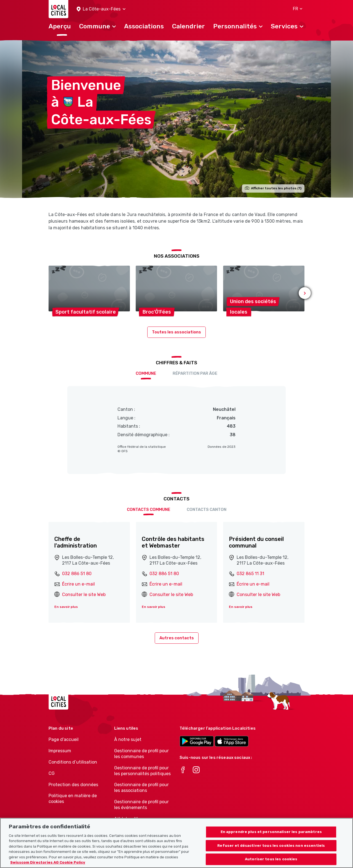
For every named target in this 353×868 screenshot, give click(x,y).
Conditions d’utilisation (73, 762)
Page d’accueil (64, 739)
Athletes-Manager (133, 819)
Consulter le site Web (84, 595)
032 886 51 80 (77, 574)
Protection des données (73, 785)
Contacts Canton (207, 510)
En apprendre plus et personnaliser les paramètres (271, 835)
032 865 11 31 (250, 574)
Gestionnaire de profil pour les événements (141, 805)
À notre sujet (128, 739)
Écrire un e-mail (78, 584)
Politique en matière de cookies (73, 799)
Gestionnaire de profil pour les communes (141, 754)
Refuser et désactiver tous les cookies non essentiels (271, 849)
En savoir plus (66, 607)
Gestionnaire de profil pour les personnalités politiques (142, 771)
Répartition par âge (195, 373)
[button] (101, 9)
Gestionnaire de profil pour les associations (141, 788)
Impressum (60, 751)
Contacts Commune (149, 510)
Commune (146, 373)
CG (52, 773)
